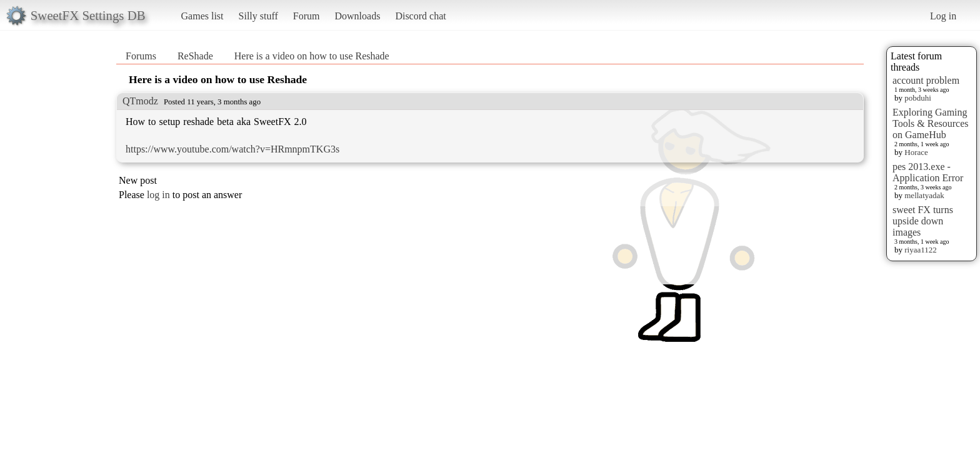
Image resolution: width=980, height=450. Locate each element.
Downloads (357, 16)
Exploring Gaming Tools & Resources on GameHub (931, 123)
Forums (141, 56)
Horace (916, 152)
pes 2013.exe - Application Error (928, 172)
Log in (943, 16)
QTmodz (140, 101)
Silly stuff (258, 16)
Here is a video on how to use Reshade (312, 56)
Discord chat (420, 16)
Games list (202, 16)
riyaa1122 (921, 250)
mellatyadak (924, 195)
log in (158, 195)
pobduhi (918, 98)
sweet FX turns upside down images (923, 221)
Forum (307, 16)
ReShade (195, 56)
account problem (926, 80)
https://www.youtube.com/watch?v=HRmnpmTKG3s (232, 149)
